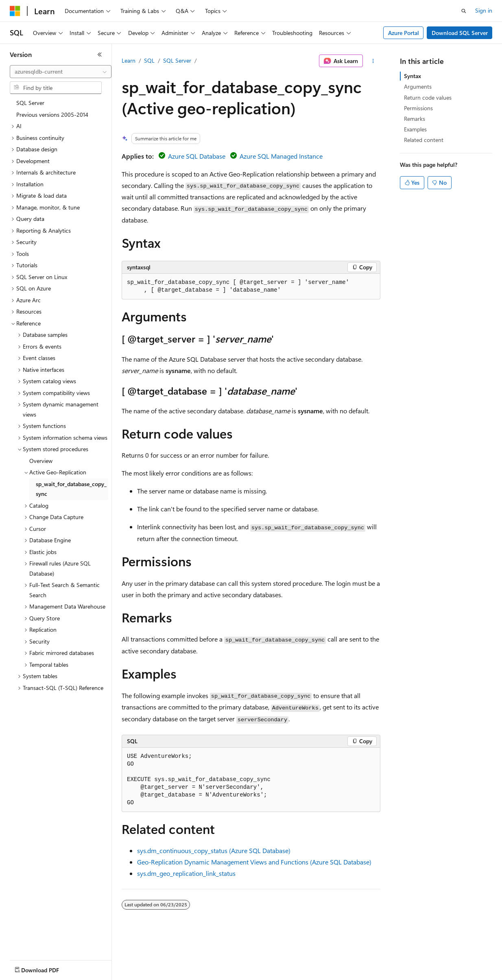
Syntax (413, 76)
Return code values (428, 97)
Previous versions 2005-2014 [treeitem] (52, 115)
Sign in (484, 10)
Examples (415, 129)
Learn (129, 60)
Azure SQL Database (197, 156)
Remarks (415, 119)
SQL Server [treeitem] (30, 103)
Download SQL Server (460, 33)
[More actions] (373, 61)
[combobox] (61, 72)
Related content (424, 140)
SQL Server (177, 60)
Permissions (418, 108)
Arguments (418, 86)
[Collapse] (100, 55)
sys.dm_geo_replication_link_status (186, 873)
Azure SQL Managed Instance (281, 156)
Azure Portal (404, 33)
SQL (149, 60)
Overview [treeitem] (41, 461)
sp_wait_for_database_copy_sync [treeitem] (71, 489)
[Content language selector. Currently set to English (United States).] (47, 968)
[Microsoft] (15, 11)
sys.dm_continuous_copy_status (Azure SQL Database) (214, 850)
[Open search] (464, 11)
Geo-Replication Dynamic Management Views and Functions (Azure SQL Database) (254, 862)
